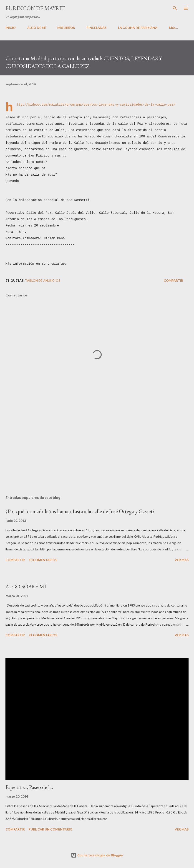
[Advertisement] (97, 449)
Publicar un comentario (51, 829)
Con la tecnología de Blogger (97, 855)
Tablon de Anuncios (43, 280)
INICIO (11, 28)
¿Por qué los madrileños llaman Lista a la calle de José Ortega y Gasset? (80, 511)
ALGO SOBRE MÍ (26, 586)
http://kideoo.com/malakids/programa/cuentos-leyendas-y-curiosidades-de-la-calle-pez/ (96, 105)
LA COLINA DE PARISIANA (138, 28)
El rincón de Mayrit (35, 8)
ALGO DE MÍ (37, 28)
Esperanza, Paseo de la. (29, 787)
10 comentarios (43, 560)
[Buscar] (175, 8)
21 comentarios (43, 635)
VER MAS (182, 560)
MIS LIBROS (66, 28)
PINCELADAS (96, 28)
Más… (173, 28)
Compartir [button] (173, 280)
